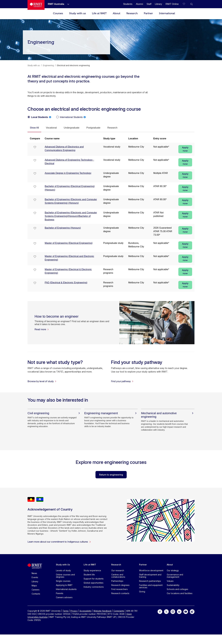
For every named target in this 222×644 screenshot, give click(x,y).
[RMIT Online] (172, 4)
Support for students (94, 579)
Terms (66, 611)
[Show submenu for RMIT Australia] (67, 4)
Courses (58, 13)
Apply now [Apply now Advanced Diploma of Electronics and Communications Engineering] (185, 149)
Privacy (74, 611)
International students (66, 589)
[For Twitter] (166, 611)
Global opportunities (94, 583)
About (116, 13)
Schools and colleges (177, 589)
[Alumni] (139, 4)
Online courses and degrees (65, 576)
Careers (36, 590)
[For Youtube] (186, 611)
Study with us (77, 13)
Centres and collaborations (118, 576)
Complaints (119, 611)
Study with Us (63, 565)
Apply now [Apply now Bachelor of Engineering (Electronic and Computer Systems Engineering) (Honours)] (185, 202)
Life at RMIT (99, 13)
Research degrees (120, 585)
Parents (60, 593)
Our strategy (173, 570)
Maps (34, 586)
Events (35, 577)
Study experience (92, 570)
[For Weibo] (192, 611)
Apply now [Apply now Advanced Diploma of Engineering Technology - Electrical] (185, 162)
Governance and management (175, 576)
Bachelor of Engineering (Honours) (63, 228)
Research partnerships (150, 581)
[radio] (38, 117)
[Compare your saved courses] (186, 4)
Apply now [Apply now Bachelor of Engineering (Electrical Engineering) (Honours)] (185, 189)
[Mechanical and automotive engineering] (168, 415)
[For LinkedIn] (179, 611)
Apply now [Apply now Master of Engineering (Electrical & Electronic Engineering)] (185, 272)
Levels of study (63, 570)
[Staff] (149, 4)
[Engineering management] (111, 413)
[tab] (34, 128)
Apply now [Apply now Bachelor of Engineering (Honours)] (185, 230)
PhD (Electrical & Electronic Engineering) (66, 283)
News (34, 573)
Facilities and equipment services (151, 586)
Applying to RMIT (64, 585)
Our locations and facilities (180, 593)
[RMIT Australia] (56, 4)
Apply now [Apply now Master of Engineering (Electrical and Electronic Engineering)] (185, 259)
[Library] (159, 4)
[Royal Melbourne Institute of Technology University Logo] (36, 5)
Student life (89, 575)
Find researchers (119, 589)
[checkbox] (35, 147)
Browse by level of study (42, 381)
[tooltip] (50, 117)
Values (170, 581)
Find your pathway (122, 381)
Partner (148, 13)
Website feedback (103, 611)
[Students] (128, 4)
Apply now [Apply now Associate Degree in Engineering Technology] (185, 175)
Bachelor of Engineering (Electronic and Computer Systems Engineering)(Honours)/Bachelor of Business (71, 216)
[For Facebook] (160, 611)
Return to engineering (111, 475)
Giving (142, 592)
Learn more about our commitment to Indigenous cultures (59, 542)
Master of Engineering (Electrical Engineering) (69, 243)
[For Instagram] (173, 611)
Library (35, 581)
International (167, 13)
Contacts (36, 594)
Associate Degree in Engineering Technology (68, 173)
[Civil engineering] (54, 413)
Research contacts (120, 593)
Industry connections (94, 587)
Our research (118, 570)
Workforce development (151, 570)
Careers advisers (64, 597)
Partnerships (117, 581)
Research (132, 13)
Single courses (63, 581)
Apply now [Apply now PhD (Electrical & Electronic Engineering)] (185, 285)
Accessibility (86, 611)
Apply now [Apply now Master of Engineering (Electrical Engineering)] (185, 245)
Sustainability (173, 585)
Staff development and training (150, 576)
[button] (192, 4)
